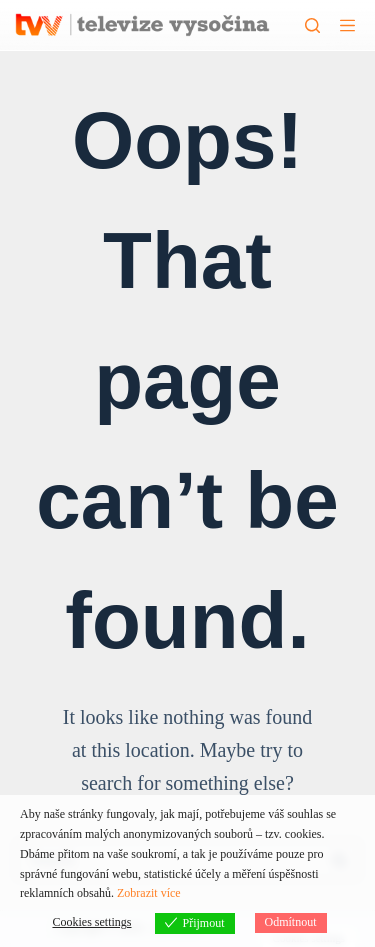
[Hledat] (312, 25)
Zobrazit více (149, 893)
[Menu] (347, 25)
